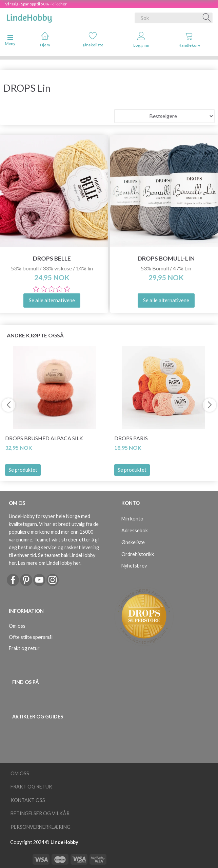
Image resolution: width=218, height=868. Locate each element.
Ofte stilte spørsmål (31, 637)
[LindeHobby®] (29, 17)
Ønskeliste (93, 39)
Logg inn (141, 40)
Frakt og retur (24, 648)
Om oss (17, 626)
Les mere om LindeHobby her (49, 563)
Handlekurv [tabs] (189, 40)
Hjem (45, 39)
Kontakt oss (28, 800)
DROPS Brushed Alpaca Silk (44, 438)
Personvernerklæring (41, 827)
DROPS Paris (131, 438)
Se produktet (23, 470)
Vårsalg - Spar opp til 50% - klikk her (36, 4)
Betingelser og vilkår (40, 813)
